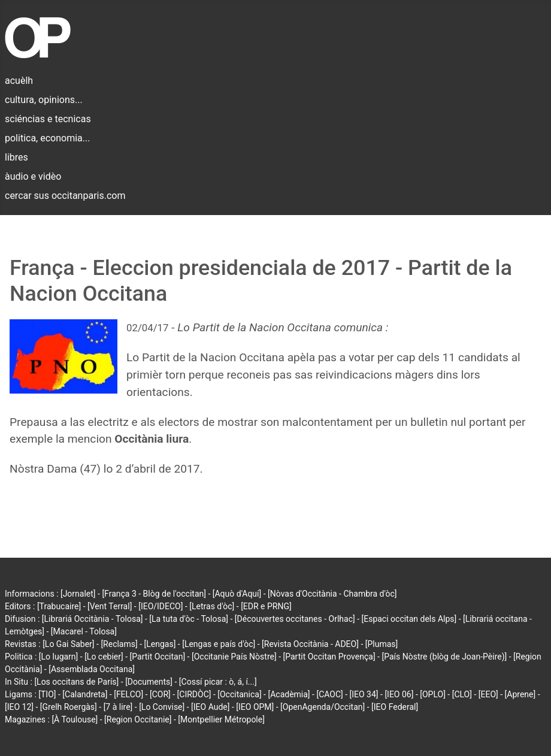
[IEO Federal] (395, 707)
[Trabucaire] (59, 606)
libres (16, 157)
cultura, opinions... (44, 100)
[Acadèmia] (289, 694)
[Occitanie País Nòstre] (234, 657)
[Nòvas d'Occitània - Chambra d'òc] (332, 594)
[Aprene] (520, 694)
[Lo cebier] (104, 657)
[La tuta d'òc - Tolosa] (189, 619)
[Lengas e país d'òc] (219, 644)
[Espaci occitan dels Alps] (409, 619)
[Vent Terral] (110, 606)
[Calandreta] (85, 694)
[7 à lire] (118, 707)
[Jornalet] (78, 594)
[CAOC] (329, 694)
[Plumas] (382, 644)
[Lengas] (160, 644)
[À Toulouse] (75, 719)
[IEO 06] (399, 694)
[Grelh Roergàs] (69, 707)
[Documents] (149, 682)
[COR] (160, 694)
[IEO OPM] (255, 707)
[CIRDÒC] (194, 694)
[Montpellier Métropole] (221, 719)
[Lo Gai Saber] (68, 644)
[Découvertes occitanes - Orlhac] (295, 619)
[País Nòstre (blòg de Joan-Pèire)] (444, 657)
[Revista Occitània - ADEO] (310, 644)
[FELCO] (128, 694)
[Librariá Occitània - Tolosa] (93, 619)
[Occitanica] (239, 694)
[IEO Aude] (210, 707)
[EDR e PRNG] (266, 606)
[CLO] (462, 694)
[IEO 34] (364, 694)
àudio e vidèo (33, 176)
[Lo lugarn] (59, 657)
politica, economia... (47, 138)
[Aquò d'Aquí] (237, 594)
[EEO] (488, 694)
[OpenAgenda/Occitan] (323, 707)
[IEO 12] (19, 707)
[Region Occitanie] (138, 719)
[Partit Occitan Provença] (329, 657)
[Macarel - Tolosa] (84, 631)
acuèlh (19, 81)
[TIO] (47, 694)
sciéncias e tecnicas (48, 119)
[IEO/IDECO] (161, 606)
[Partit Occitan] (158, 657)
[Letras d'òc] (212, 606)
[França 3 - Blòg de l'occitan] (154, 594)
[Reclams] (119, 644)
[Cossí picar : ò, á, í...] (218, 682)
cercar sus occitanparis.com (65, 196)
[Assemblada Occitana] (92, 669)
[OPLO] (433, 694)
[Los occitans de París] (76, 682)
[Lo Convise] (162, 707)
